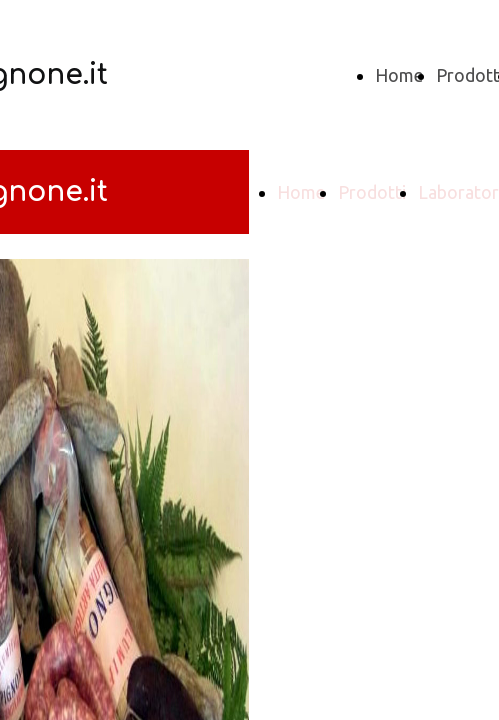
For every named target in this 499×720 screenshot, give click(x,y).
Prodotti (372, 192)
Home (399, 75)
